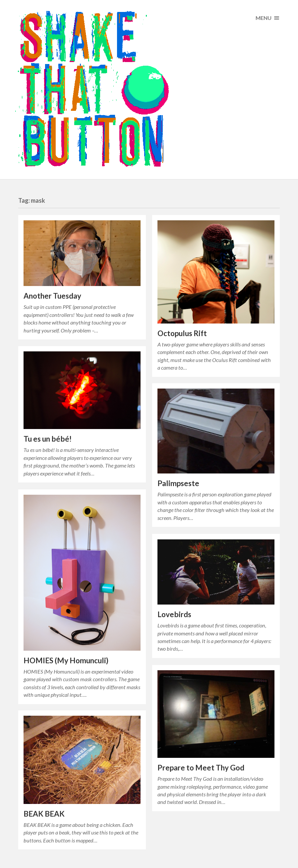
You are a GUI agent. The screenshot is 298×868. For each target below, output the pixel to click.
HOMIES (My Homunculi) (66, 660)
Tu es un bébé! (48, 439)
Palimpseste (178, 483)
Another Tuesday (52, 296)
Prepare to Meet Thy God (201, 768)
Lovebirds (174, 614)
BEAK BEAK (44, 814)
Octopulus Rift (182, 333)
